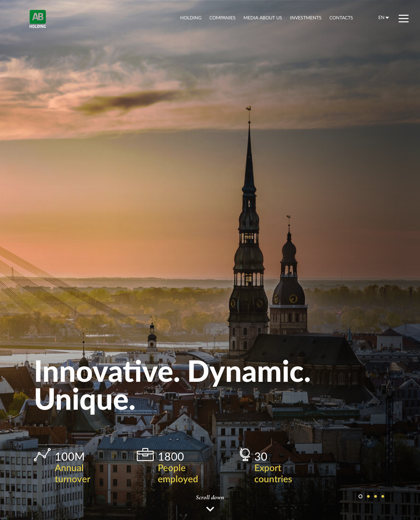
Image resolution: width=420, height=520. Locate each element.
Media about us (263, 18)
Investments (306, 18)
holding (191, 18)
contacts (341, 18)
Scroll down (210, 498)
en (381, 17)
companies (222, 18)
